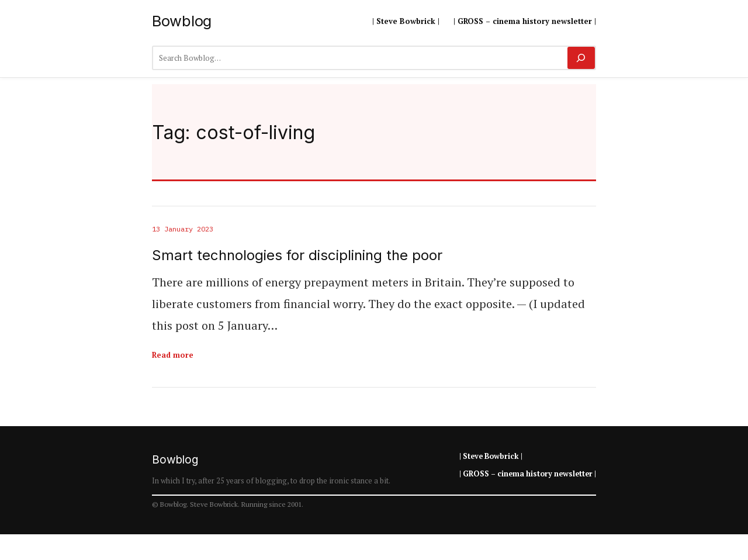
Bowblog (182, 21)
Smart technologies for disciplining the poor (297, 255)
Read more (173, 355)
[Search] (581, 58)
